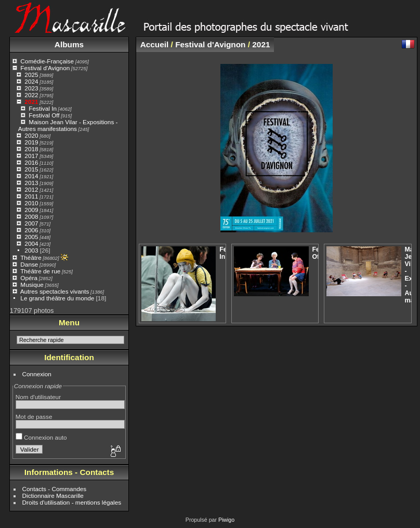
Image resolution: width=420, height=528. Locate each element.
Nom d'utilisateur (38, 397)
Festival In (43, 108)
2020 (31, 135)
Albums (69, 44)
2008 (31, 216)
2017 (31, 156)
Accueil (155, 44)
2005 (31, 237)
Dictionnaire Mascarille (53, 496)
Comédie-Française (47, 61)
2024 (31, 81)
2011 (31, 196)
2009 (31, 210)
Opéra (29, 278)
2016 (31, 162)
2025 (31, 75)
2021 (31, 102)
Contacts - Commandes (55, 489)
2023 (31, 88)
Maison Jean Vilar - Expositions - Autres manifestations (68, 125)
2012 (31, 189)
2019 (31, 142)
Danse (29, 264)
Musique (32, 285)
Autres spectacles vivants (55, 291)
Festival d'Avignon (45, 68)
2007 (31, 223)
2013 (31, 183)
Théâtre (31, 258)
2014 (31, 176)
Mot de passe (34, 417)
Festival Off (44, 115)
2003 (31, 250)
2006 (31, 230)
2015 (31, 169)
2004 (31, 243)
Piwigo (226, 520)
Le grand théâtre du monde (57, 298)
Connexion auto (41, 437)
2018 (31, 149)
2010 (31, 203)
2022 (31, 95)
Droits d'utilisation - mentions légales (72, 502)
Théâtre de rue (40, 271)
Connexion (37, 374)
